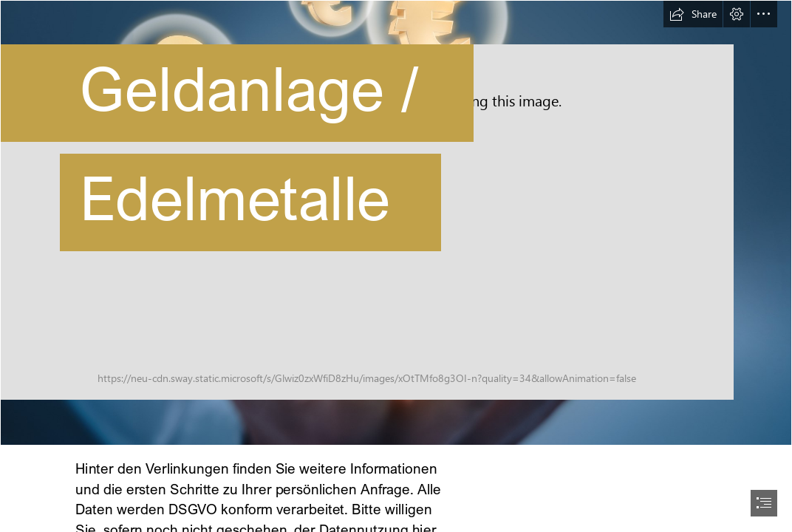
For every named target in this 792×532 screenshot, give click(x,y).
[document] (396, 266)
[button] (693, 14)
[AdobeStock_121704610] (396, 223)
